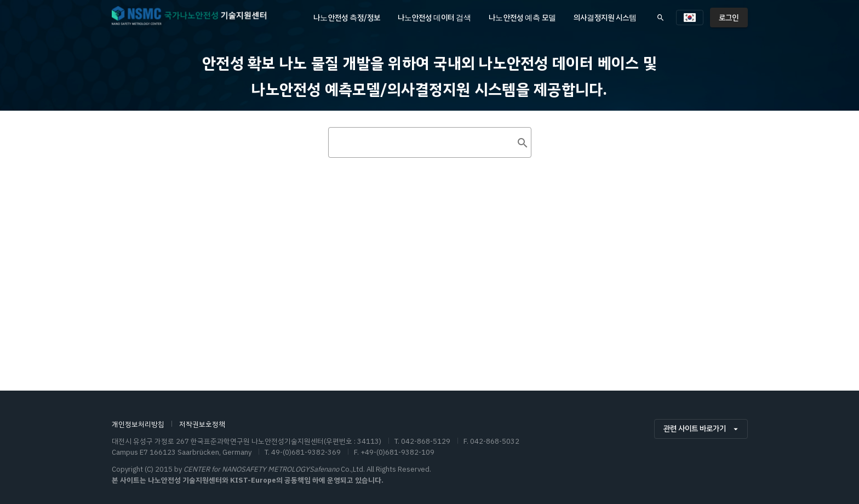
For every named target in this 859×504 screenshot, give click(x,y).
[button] (690, 18)
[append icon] (523, 252)
